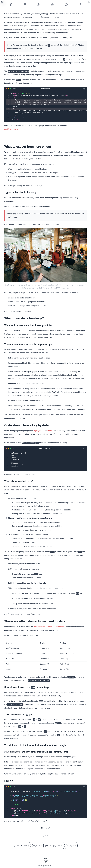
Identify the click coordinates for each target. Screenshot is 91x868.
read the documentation (14, 129)
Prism (49, 431)
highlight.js (38, 431)
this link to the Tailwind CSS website (48, 627)
